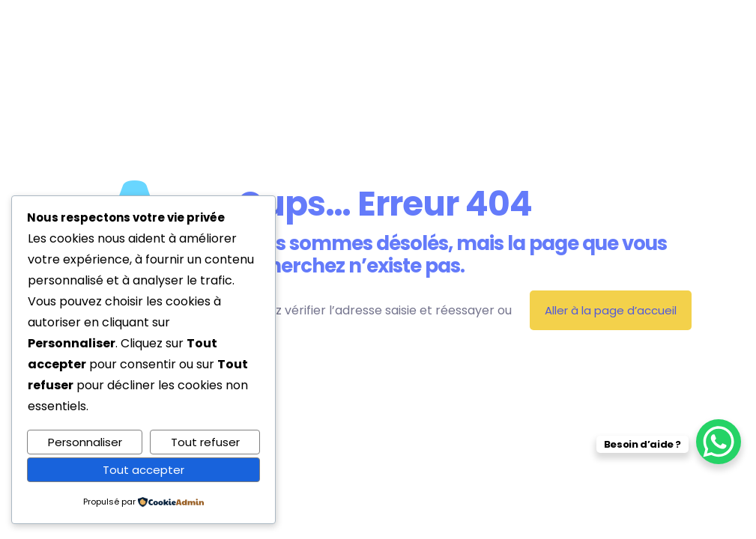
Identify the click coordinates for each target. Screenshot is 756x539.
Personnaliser (85, 442)
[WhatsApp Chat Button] (719, 442)
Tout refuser (205, 442)
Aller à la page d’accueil (611, 310)
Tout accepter (143, 470)
